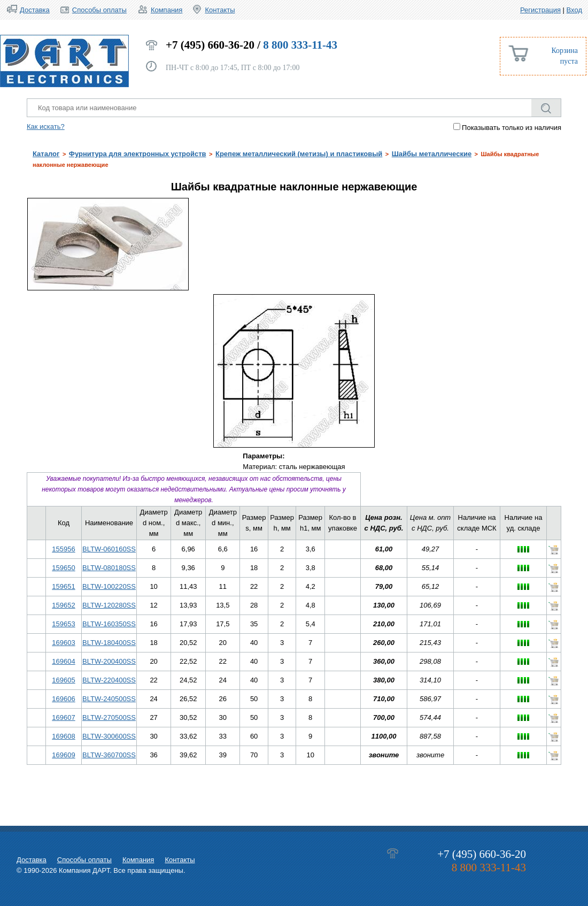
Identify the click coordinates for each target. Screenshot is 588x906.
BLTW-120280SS (109, 605)
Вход (574, 10)
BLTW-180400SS (109, 643)
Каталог (46, 154)
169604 (63, 661)
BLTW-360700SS (109, 755)
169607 (63, 717)
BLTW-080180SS (109, 568)
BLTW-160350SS (109, 624)
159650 (63, 568)
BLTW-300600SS (109, 736)
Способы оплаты (99, 10)
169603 (63, 643)
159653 (63, 624)
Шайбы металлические (432, 154)
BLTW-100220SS (109, 586)
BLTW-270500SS (109, 717)
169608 (63, 736)
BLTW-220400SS (109, 680)
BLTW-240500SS (109, 699)
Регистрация (540, 10)
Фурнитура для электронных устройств (138, 154)
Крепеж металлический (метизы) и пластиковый (299, 154)
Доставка (35, 10)
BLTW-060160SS (109, 549)
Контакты (220, 10)
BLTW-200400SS (109, 661)
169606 (63, 699)
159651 (63, 586)
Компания (167, 10)
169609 (63, 755)
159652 (63, 605)
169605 (63, 680)
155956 (63, 549)
